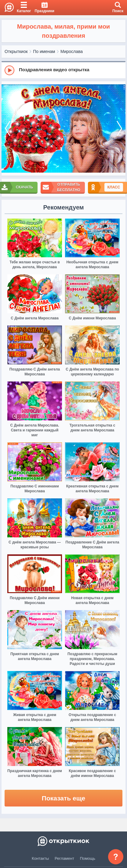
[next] (119, 128)
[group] (64, 70)
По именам (44, 51)
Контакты (40, 858)
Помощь (88, 858)
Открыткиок (16, 51)
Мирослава (72, 51)
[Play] (9, 70)
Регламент (64, 858)
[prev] (8, 128)
